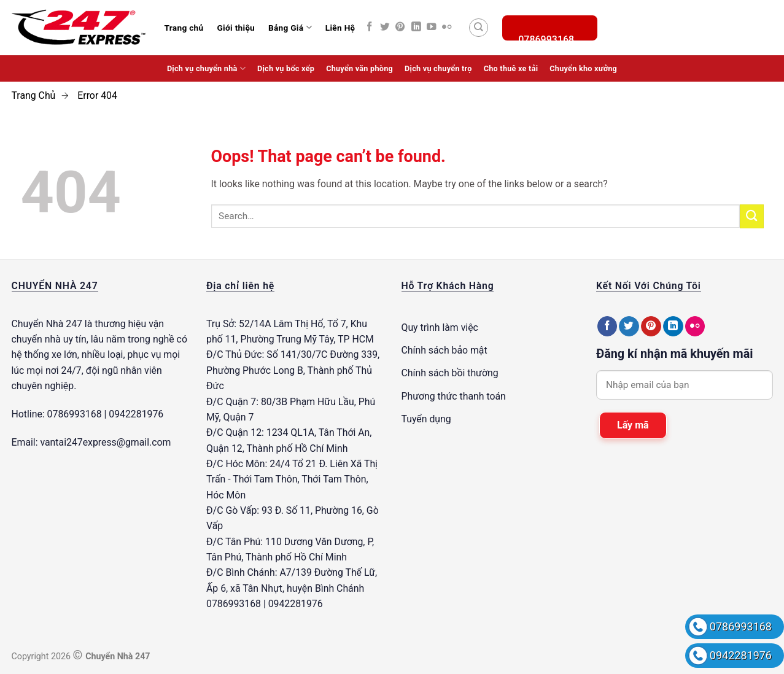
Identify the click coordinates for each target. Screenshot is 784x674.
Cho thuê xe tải (511, 68)
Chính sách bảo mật (444, 350)
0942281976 (741, 655)
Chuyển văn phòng (359, 68)
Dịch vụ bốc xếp (286, 68)
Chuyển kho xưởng (583, 68)
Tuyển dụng (426, 419)
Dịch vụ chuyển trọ (438, 68)
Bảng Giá (290, 27)
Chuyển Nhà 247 (47, 324)
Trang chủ (184, 28)
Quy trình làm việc (440, 327)
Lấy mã (633, 425)
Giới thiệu (236, 28)
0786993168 (741, 626)
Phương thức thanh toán (454, 396)
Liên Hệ (340, 28)
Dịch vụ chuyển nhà (206, 68)
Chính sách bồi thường (450, 373)
